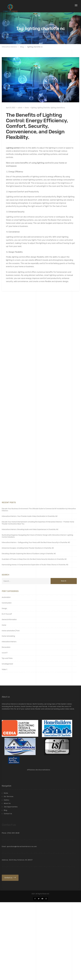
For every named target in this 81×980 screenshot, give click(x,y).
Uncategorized (7, 664)
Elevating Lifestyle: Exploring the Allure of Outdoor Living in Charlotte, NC (29, 554)
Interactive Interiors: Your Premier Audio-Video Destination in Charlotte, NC (30, 516)
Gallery (7, 800)
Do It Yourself (7, 614)
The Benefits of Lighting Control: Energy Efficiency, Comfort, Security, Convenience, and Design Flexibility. (37, 126)
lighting (34, 108)
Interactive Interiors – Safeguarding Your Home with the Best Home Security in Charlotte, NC (36, 542)
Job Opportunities (11, 807)
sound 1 (5, 653)
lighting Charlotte (44, 108)
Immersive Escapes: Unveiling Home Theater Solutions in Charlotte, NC (28, 548)
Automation (6, 597)
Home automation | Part (11, 631)
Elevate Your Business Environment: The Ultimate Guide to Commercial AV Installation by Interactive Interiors (39, 510)
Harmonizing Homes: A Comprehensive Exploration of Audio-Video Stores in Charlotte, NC (35, 565)
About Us (7, 803)
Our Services (9, 797)
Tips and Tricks (7, 658)
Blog (6, 810)
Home (27, 108)
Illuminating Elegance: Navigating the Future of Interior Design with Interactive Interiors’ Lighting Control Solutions (37, 536)
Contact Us (8, 814)
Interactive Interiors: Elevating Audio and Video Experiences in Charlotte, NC (30, 529)
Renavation (6, 647)
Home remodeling (8, 636)
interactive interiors (9, 642)
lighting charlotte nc (58, 108)
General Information (9, 619)
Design (4, 608)
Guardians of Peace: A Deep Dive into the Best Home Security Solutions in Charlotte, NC (34, 559)
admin (20, 108)
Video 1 (4, 669)
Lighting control (13, 148)
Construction (7, 603)
